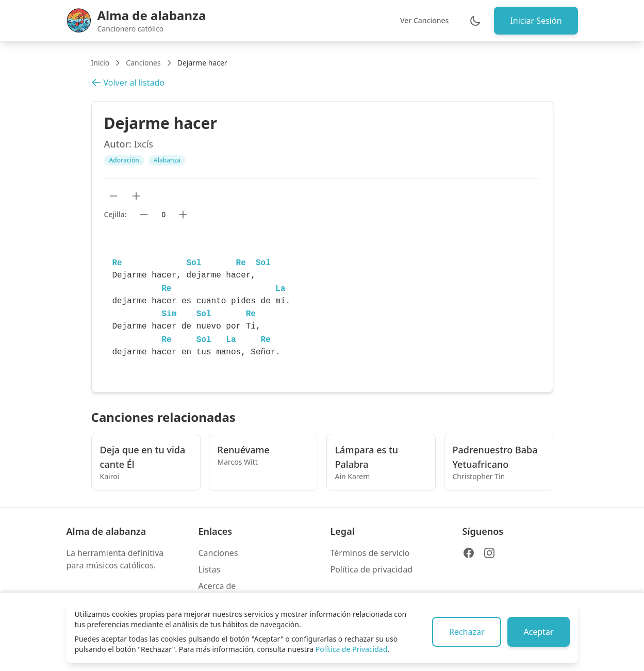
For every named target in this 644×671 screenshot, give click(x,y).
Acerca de (217, 586)
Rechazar (465, 632)
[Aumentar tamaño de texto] (136, 196)
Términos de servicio (370, 553)
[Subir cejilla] (183, 215)
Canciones (143, 63)
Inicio (101, 63)
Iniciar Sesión (535, 21)
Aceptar (538, 632)
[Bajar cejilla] (144, 215)
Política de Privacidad (351, 649)
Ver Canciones (423, 20)
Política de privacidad (372, 569)
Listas (210, 569)
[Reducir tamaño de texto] (113, 196)
